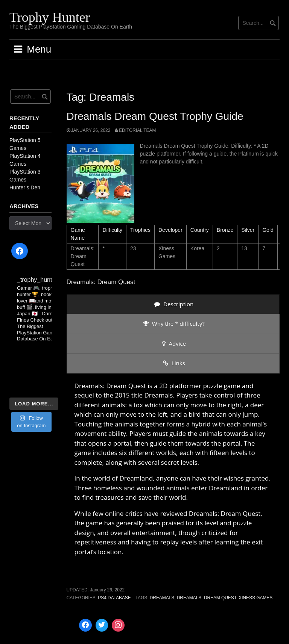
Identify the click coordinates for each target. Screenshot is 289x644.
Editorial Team (137, 130)
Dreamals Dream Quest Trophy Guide (155, 116)
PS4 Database (114, 598)
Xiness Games (256, 598)
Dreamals (162, 598)
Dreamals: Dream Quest (207, 598)
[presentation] (173, 304)
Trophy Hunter (50, 17)
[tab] (173, 304)
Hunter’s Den (25, 187)
